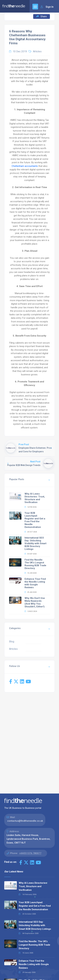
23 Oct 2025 (31, 532)
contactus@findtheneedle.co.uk (25, 821)
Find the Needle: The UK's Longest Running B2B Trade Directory (35, 564)
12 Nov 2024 (31, 611)
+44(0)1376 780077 (30, 853)
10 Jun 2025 (31, 573)
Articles (37, 51)
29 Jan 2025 (31, 592)
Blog (12, 642)
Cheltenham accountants (25, 166)
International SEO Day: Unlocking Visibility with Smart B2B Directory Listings (35, 543)
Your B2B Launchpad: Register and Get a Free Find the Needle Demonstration (35, 520)
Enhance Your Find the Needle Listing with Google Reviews (35, 583)
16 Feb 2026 (31, 507)
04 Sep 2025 (31, 554)
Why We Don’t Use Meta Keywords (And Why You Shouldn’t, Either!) (35, 602)
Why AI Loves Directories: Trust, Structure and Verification (35, 498)
